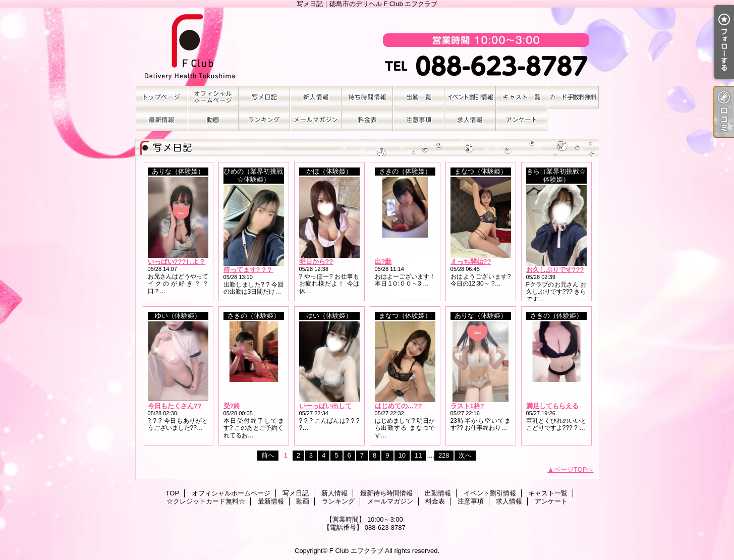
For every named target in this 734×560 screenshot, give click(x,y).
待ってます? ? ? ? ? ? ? (259, 270)
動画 (213, 120)
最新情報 (161, 120)
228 (444, 455)
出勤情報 (419, 97)
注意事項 (419, 120)
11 (418, 455)
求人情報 (470, 120)
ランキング (264, 120)
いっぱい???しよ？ (177, 262)
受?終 (232, 406)
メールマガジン (316, 120)
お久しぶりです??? (555, 270)
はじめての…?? (399, 406)
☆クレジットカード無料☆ (573, 97)
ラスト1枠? (467, 406)
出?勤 (383, 262)
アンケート (522, 120)
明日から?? (316, 262)
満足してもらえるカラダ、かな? (574, 406)
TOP (161, 97)
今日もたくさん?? (175, 406)
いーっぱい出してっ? (331, 406)
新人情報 (316, 97)
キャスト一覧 (522, 97)
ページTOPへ (574, 469)
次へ (465, 455)
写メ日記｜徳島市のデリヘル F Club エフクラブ (367, 47)
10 (402, 455)
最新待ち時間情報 (367, 97)
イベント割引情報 (470, 97)
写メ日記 (264, 97)
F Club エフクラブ (356, 551)
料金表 (367, 120)
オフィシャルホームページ (213, 97)
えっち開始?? (471, 262)
